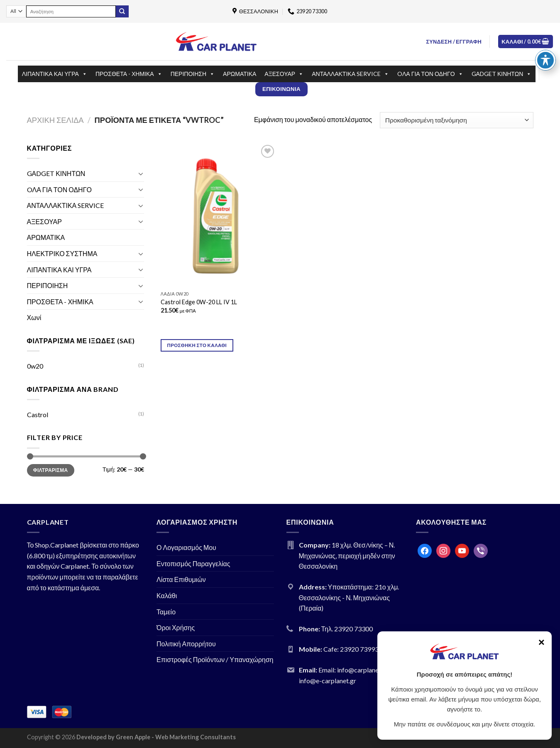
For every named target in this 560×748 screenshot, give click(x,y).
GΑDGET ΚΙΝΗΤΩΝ (502, 74)
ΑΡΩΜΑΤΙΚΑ (240, 74)
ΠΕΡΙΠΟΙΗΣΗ (193, 74)
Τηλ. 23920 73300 (347, 629)
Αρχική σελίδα (55, 120)
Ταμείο (166, 612)
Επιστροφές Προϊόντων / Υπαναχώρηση (215, 659)
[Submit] (122, 12)
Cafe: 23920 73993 (351, 649)
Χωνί (34, 317)
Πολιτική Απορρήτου (186, 644)
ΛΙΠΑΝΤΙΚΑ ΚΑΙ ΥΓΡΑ (55, 74)
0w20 (35, 366)
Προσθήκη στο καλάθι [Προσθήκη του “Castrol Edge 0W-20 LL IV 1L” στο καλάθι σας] (197, 345)
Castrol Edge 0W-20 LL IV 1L (199, 302)
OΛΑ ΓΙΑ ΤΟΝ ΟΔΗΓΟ (430, 74)
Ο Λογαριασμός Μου (186, 547)
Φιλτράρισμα (51, 470)
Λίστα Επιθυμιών (181, 579)
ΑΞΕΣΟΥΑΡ (284, 74)
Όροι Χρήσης (176, 627)
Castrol (38, 414)
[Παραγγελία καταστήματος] (456, 120)
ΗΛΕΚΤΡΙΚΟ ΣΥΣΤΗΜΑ (62, 253)
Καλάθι (167, 595)
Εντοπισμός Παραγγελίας (193, 563)
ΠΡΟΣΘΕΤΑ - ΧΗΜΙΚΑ (129, 74)
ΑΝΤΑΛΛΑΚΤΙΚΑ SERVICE (350, 74)
